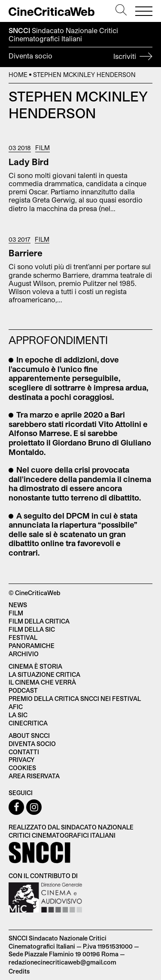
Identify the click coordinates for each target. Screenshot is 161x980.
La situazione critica (44, 674)
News (18, 605)
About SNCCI (29, 736)
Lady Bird (29, 162)
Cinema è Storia (35, 666)
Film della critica (39, 621)
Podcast (23, 690)
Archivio (24, 654)
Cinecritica (28, 723)
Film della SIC (32, 629)
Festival (23, 637)
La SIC (18, 715)
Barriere (26, 253)
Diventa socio (80, 57)
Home (18, 75)
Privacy (21, 760)
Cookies (22, 768)
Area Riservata (34, 776)
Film (43, 148)
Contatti (24, 752)
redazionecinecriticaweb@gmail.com (62, 962)
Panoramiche (32, 646)
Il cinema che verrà (42, 682)
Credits (19, 971)
